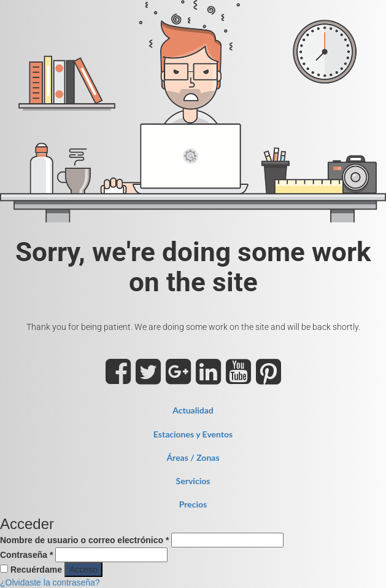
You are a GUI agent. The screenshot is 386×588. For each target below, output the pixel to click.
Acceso (83, 570)
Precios (193, 504)
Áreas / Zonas (193, 457)
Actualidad (193, 410)
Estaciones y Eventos (193, 434)
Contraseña (26, 555)
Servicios (193, 481)
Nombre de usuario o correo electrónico (84, 540)
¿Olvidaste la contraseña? (50, 582)
